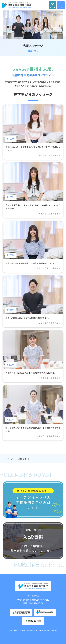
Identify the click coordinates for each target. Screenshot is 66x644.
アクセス (53, 7)
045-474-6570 (36, 603)
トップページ (8, 459)
